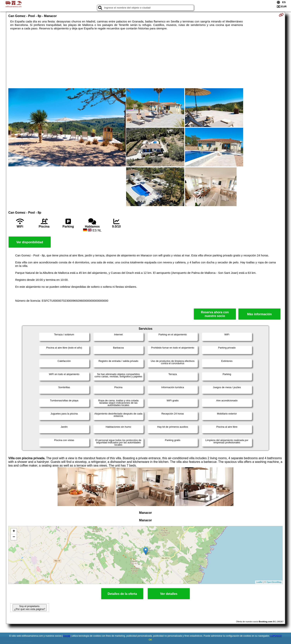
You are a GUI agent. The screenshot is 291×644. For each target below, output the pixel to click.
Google (67, 636)
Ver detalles (169, 594)
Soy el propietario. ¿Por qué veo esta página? (30, 608)
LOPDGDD (276, 636)
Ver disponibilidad (30, 242)
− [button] (14, 537)
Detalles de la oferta (122, 594)
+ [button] (14, 531)
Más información (259, 314)
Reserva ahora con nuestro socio (215, 314)
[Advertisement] (145, 59)
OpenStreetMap (274, 582)
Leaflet (259, 582)
